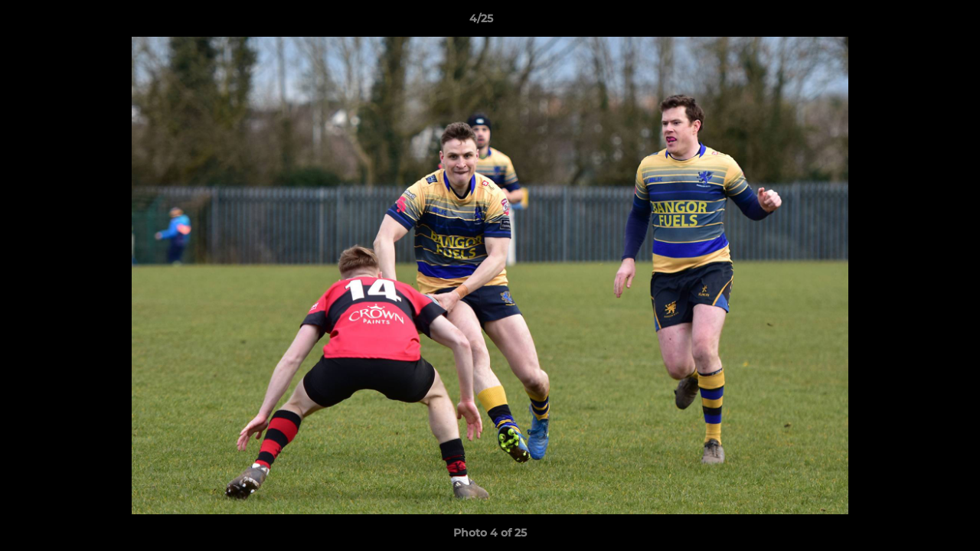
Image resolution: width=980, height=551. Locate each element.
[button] (916, 22)
